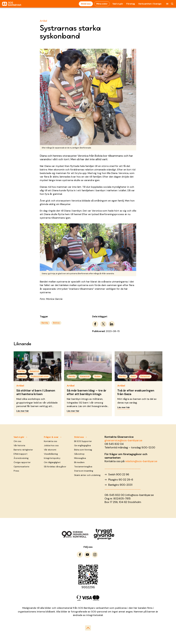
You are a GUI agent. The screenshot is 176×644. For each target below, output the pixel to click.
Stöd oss (86, 4)
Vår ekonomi (50, 450)
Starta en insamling (84, 471)
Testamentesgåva (83, 467)
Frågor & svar (51, 437)
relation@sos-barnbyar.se (141, 461)
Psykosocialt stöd (40, 376)
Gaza (133, 376)
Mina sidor (102, 4)
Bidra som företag (83, 450)
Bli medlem (79, 462)
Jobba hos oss (51, 445)
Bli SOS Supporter (83, 441)
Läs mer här (23, 411)
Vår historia (19, 445)
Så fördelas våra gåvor (55, 467)
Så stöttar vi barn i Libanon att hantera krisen (36, 392)
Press (16, 471)
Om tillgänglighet (52, 462)
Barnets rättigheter (23, 450)
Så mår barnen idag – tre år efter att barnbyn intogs (87, 392)
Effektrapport (21, 454)
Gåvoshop (79, 454)
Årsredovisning (21, 458)
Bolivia (56, 323)
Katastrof (34, 371)
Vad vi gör (118, 4)
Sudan (97, 376)
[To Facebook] (80, 555)
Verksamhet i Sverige (150, 4)
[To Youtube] (87, 555)
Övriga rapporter (22, 462)
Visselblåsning (51, 454)
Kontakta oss (51, 441)
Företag (131, 4)
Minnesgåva (80, 458)
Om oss (17, 441)
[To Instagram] (95, 555)
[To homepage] (12, 4)
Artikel (43, 21)
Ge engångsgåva (82, 445)
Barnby (45, 323)
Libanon (22, 376)
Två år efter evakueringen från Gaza (136, 392)
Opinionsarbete (21, 467)
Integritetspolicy (52, 458)
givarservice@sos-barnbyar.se (123, 440)
